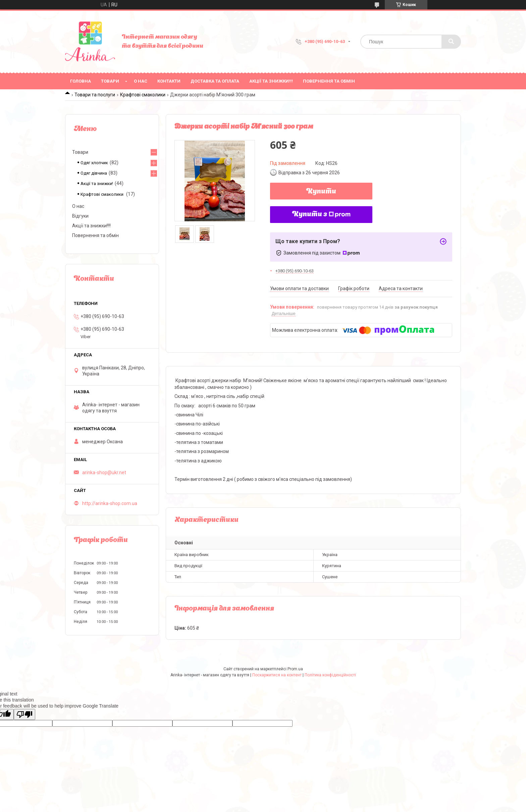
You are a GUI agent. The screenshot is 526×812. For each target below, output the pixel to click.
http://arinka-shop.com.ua (110, 503)
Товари (110, 81)
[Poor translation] (24, 714)
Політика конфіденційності (330, 675)
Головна (81, 81)
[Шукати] (451, 42)
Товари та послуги (95, 95)
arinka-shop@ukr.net (104, 472)
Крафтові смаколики (143, 95)
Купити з (321, 215)
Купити (321, 192)
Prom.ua (295, 669)
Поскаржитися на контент (277, 675)
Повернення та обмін (329, 81)
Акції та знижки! (97, 184)
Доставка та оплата (215, 81)
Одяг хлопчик (94, 163)
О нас (141, 81)
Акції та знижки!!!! (91, 226)
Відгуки (80, 216)
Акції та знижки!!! (271, 81)
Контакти (169, 81)
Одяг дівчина (94, 173)
